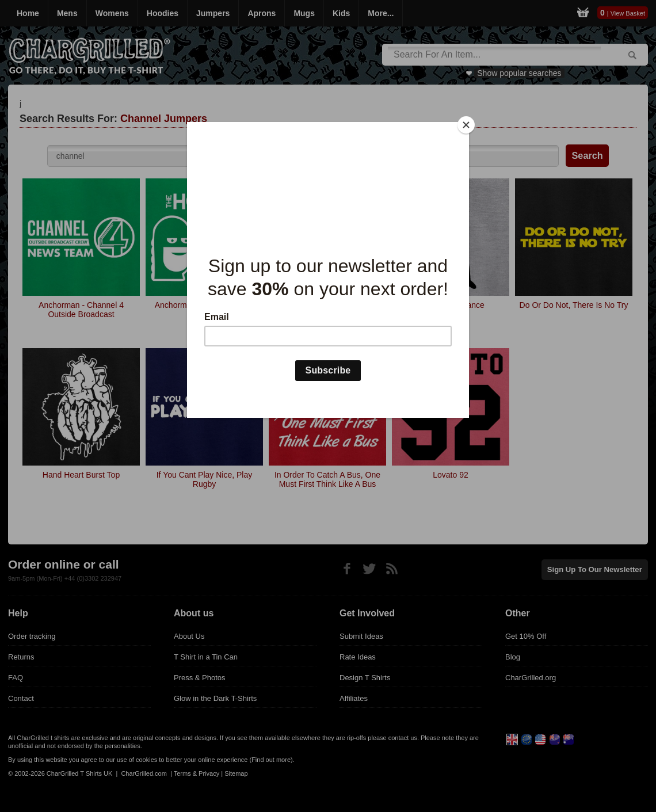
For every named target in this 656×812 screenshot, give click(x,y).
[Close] (466, 125)
